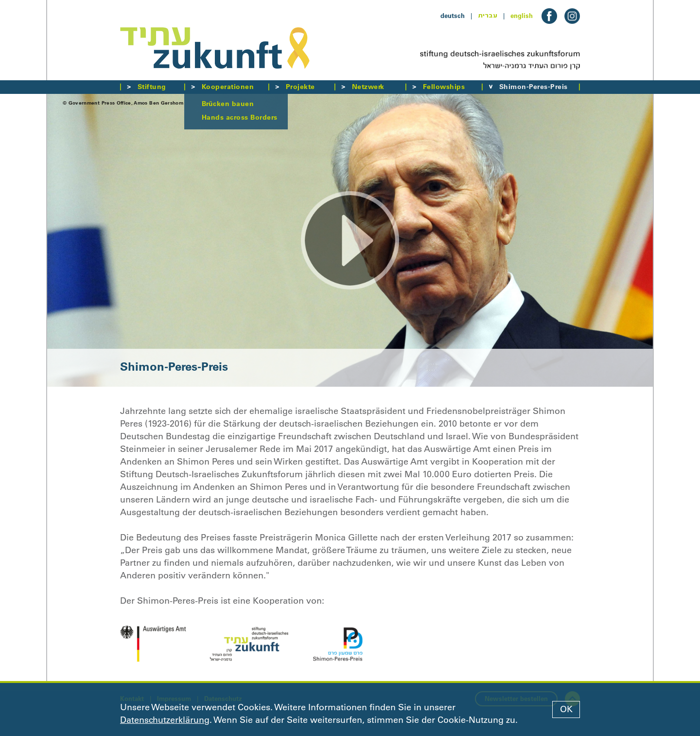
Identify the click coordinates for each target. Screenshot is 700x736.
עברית (488, 16)
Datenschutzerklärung (165, 720)
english (522, 16)
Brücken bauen (228, 104)
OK (566, 709)
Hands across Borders (240, 117)
